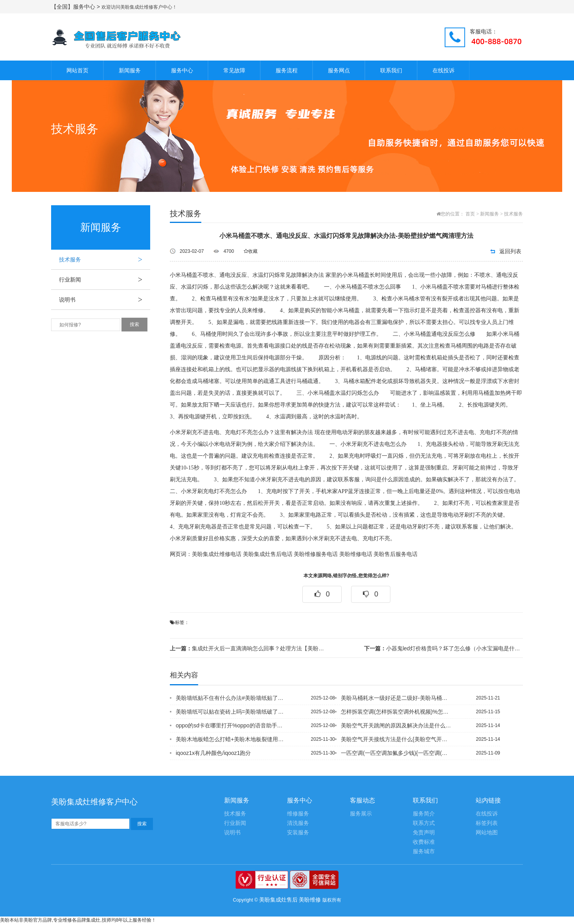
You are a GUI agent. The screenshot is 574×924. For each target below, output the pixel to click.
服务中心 (182, 70)
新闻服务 (130, 70)
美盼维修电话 (356, 554)
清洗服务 (298, 823)
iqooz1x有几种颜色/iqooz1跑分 (213, 753)
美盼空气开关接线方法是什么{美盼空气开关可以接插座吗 (397, 739)
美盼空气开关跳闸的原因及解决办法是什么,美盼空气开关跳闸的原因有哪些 (397, 725)
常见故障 (234, 70)
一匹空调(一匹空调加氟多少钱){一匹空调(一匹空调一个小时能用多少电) (397, 753)
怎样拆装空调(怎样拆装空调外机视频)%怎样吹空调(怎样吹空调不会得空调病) (397, 712)
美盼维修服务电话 (316, 554)
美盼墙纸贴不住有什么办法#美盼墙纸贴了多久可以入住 (232, 698)
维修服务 (298, 814)
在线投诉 (443, 70)
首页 (470, 214)
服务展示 (361, 814)
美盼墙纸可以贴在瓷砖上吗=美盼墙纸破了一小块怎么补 (232, 712)
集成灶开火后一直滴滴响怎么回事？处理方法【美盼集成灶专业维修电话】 (249, 648)
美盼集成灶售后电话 (268, 554)
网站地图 (487, 833)
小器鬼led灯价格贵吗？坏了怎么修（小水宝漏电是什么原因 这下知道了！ (443, 648)
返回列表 (510, 251)
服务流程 (287, 70)
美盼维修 (310, 900)
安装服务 (298, 833)
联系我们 (391, 70)
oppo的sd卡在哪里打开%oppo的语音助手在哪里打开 (232, 725)
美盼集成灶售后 (278, 900)
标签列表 (487, 823)
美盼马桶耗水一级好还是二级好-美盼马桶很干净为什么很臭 (397, 698)
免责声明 (424, 833)
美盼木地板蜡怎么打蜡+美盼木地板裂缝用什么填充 (232, 739)
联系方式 (424, 823)
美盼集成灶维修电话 (217, 554)
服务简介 (424, 814)
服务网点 (339, 70)
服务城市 (424, 851)
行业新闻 (105, 280)
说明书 (105, 300)
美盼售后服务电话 (396, 554)
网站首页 (77, 70)
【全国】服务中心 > (76, 7)
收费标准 (424, 842)
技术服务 (105, 260)
